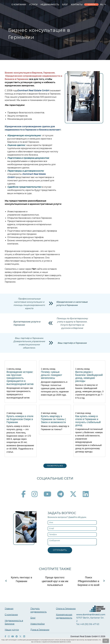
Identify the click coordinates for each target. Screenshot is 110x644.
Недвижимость (50, 4)
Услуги (33, 4)
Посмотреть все (55, 466)
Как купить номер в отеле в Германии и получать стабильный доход (88, 421)
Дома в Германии (40, 630)
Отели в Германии (66, 609)
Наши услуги (12, 630)
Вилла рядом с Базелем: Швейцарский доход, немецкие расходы (89, 376)
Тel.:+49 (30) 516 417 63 (88, 624)
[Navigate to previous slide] (6, 581)
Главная (9, 609)
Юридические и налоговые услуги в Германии (72, 304)
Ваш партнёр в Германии (72, 343)
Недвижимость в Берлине (14, 622)
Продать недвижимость (39, 610)
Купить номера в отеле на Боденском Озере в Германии (20, 419)
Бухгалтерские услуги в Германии (27, 323)
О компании (19, 4)
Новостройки (38, 624)
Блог (65, 4)
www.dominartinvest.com (91, 615)
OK (106, 641)
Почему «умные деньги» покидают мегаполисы (52, 375)
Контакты (77, 4)
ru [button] (102, 4)
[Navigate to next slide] (104, 581)
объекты (91, 4)
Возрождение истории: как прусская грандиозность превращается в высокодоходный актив (20, 378)
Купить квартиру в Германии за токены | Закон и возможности (53, 419)
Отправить (60, 550)
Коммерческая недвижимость (64, 616)
